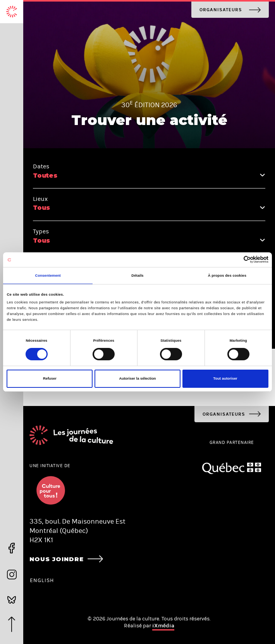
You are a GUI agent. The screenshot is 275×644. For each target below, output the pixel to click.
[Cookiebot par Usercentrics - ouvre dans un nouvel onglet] (235, 259)
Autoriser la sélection (137, 379)
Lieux (40, 199)
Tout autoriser (225, 379)
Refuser (50, 379)
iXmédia (163, 626)
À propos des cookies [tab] (227, 276)
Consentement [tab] (48, 276)
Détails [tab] (137, 276)
